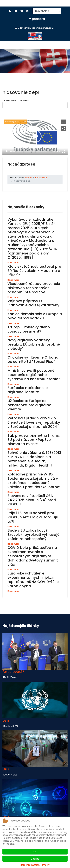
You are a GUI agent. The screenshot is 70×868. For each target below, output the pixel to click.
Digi (6, 769)
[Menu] (8, 45)
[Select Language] (47, 11)
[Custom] (27, 11)
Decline (35, 859)
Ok (35, 852)
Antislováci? (13, 672)
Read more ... (14, 263)
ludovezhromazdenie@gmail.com (36, 28)
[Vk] (22, 11)
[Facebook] (10, 11)
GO (9, 113)
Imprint (46, 865)
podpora (37, 19)
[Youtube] (16, 11)
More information (30, 865)
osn (6, 720)
